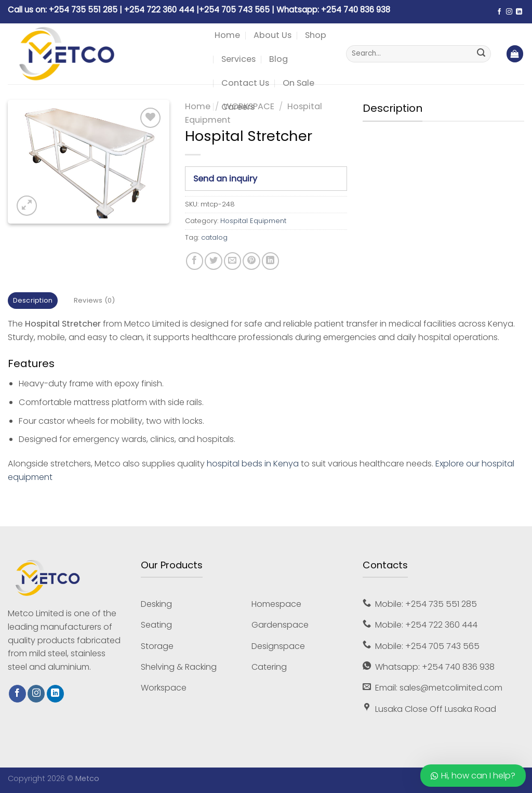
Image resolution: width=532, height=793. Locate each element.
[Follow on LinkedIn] (519, 12)
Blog (278, 59)
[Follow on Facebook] (499, 12)
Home (227, 35)
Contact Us (245, 83)
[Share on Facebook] (195, 261)
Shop (316, 35)
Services (238, 59)
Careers (238, 107)
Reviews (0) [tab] (95, 300)
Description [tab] (33, 300)
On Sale (298, 83)
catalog (214, 237)
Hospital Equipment (253, 221)
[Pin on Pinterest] (251, 261)
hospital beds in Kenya (253, 464)
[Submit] (481, 54)
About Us (272, 35)
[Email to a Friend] (232, 261)
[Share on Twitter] (213, 261)
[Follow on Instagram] (509, 12)
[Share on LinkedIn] (270, 261)
